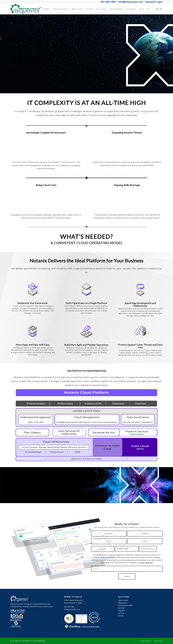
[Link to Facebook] (161, 9)
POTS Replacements (125, 605)
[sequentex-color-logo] (26, 9)
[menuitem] (46, 9)
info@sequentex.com (72, 609)
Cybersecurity (123, 600)
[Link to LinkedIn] (157, 9)
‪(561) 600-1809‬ (69, 607)
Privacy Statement (146, 563)
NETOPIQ (121, 608)
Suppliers (121, 611)
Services (121, 613)
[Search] (148, 9)
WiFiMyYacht (122, 603)
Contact (121, 616)
